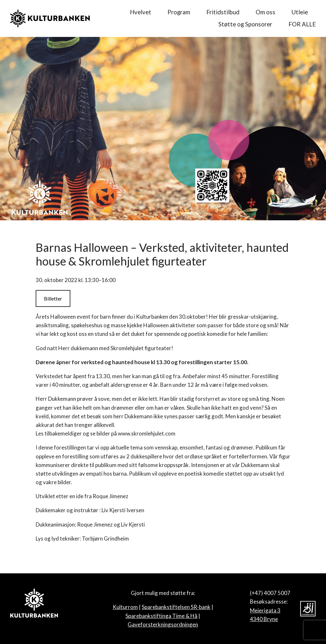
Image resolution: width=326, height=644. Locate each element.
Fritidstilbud (223, 12)
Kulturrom (125, 607)
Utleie (300, 12)
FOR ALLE (302, 24)
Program (179, 12)
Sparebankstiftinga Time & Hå (161, 616)
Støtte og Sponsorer (245, 24)
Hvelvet (141, 12)
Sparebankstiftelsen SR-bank (176, 607)
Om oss (266, 12)
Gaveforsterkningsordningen (163, 624)
